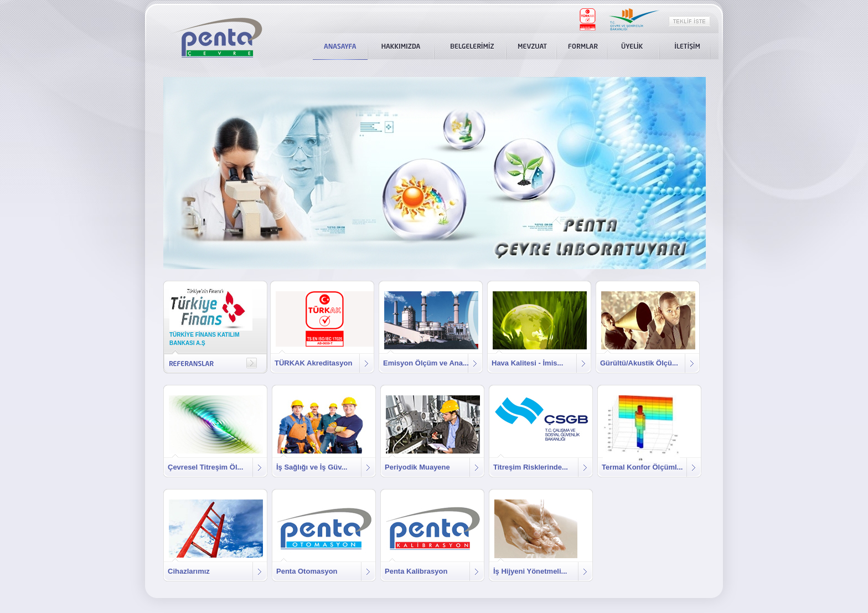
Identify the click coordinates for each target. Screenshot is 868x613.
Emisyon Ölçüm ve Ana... (426, 363)
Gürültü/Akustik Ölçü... (639, 363)
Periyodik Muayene (417, 467)
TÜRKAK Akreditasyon (313, 363)
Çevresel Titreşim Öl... (205, 467)
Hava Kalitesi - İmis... (527, 363)
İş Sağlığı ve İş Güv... (312, 467)
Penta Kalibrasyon (416, 571)
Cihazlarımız (189, 571)
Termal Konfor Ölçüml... (642, 467)
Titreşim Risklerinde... (531, 467)
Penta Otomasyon (307, 571)
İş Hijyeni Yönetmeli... (530, 571)
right (252, 363)
